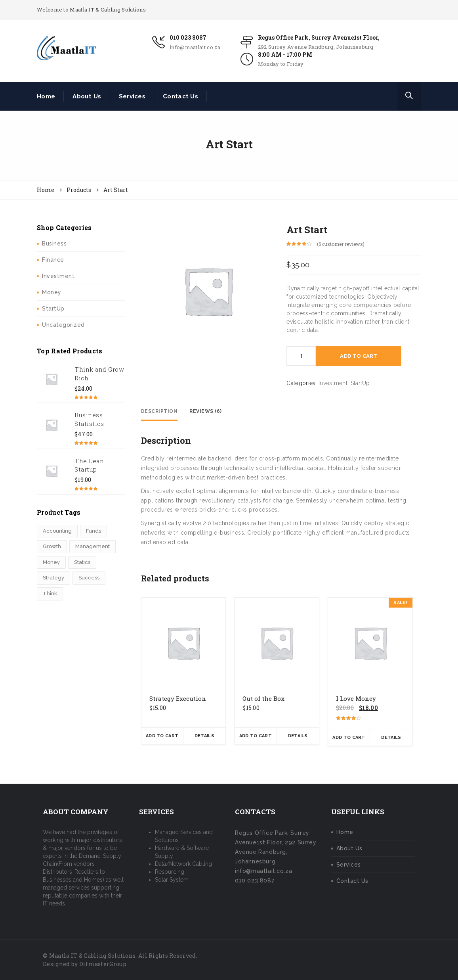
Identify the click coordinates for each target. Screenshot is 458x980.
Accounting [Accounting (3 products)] (57, 531)
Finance (53, 260)
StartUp (53, 309)
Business (54, 244)
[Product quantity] (301, 356)
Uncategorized (63, 325)
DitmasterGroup (103, 964)
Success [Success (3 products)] (89, 578)
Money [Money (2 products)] (51, 562)
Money (52, 292)
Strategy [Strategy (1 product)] (53, 578)
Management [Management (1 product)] (93, 546)
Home (46, 96)
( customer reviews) (341, 244)
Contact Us (180, 96)
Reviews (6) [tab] (206, 411)
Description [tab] (159, 411)
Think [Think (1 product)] (50, 594)
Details (204, 736)
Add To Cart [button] (162, 736)
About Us (87, 96)
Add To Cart (359, 356)
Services (132, 96)
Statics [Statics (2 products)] (82, 562)
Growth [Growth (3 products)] (52, 546)
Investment (58, 276)
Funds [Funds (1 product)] (94, 531)
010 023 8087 (188, 37)
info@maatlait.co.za (195, 47)
